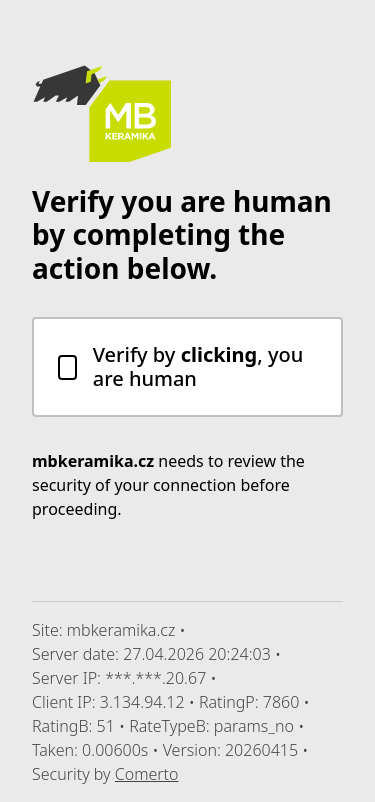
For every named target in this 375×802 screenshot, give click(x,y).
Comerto (147, 774)
